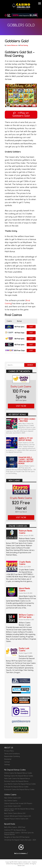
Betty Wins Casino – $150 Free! (27, 420)
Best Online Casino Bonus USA (15, 813)
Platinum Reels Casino (26, 532)
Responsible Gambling (12, 756)
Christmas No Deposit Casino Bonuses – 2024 (20, 840)
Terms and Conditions (12, 754)
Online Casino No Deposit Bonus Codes (18, 773)
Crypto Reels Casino (21, 498)
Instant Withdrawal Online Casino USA (18, 816)
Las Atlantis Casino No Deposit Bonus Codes (20, 784)
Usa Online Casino (11, 801)
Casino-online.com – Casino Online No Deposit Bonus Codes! (21, 863)
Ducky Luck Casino (21, 386)
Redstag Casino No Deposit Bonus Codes (19, 776)
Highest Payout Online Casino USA (16, 819)
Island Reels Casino (24, 589)
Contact (7, 762)
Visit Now (21, 406)
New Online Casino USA (12, 798)
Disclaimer (8, 759)
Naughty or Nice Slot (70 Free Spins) (17, 837)
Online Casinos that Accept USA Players (18, 803)
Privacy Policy (9, 751)
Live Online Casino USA (12, 806)
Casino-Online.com (12, 45)
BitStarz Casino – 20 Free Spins (27, 616)
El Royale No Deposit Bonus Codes (16, 787)
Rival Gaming (24, 45)
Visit (31, 327)
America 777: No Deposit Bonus (26, 439)
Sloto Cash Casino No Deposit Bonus (17, 778)
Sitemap (7, 765)
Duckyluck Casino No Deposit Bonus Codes (19, 789)
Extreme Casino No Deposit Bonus (16, 781)
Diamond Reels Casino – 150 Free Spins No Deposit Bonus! (26, 460)
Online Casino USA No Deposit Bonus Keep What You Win (19, 810)
